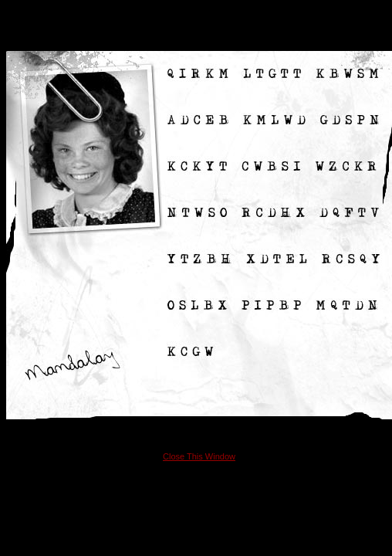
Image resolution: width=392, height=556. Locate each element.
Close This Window (199, 456)
